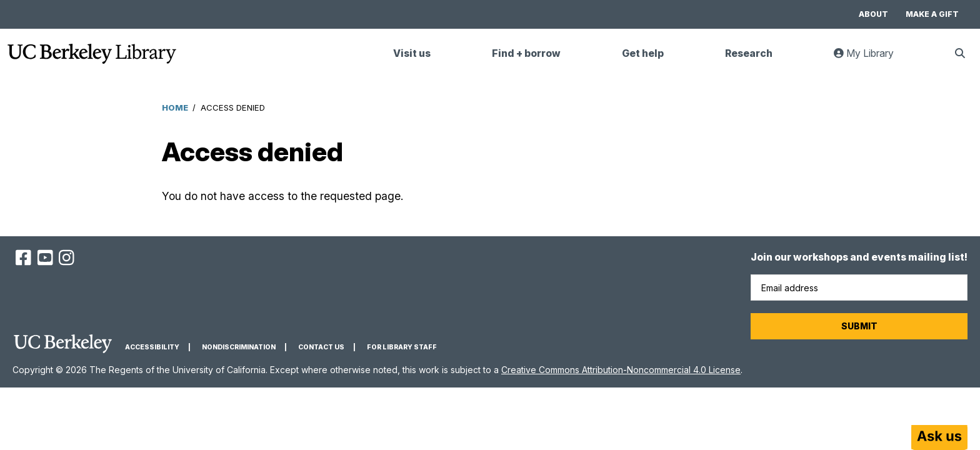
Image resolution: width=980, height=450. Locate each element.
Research (749, 53)
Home (175, 107)
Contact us (321, 347)
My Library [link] (871, 58)
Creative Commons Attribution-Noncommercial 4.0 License (621, 370)
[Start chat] (939, 437)
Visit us (412, 53)
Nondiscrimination (239, 347)
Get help (643, 53)
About (873, 14)
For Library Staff (402, 347)
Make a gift (932, 14)
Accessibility (152, 347)
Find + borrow (526, 53)
